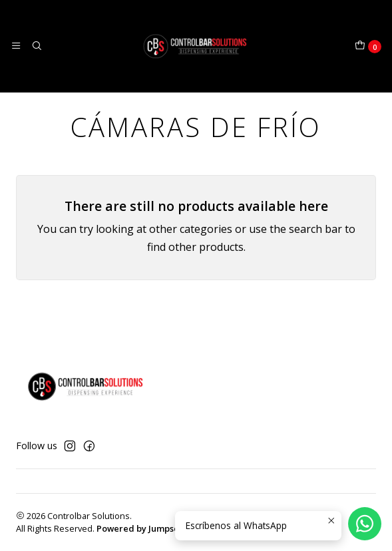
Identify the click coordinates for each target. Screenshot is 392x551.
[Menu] (16, 46)
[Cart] (368, 47)
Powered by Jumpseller (145, 528)
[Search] (36, 46)
